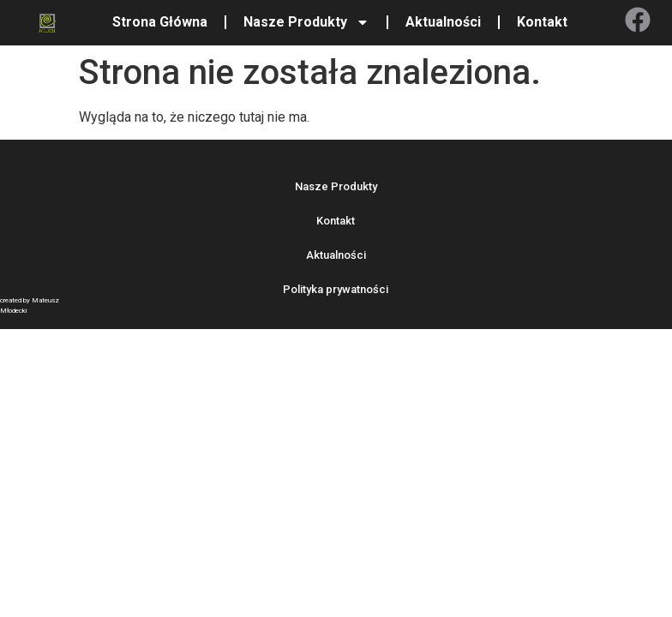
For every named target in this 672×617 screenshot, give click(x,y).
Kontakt (542, 22)
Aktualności (443, 22)
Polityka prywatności (336, 289)
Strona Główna (160, 22)
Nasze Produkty (306, 22)
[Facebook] (638, 20)
